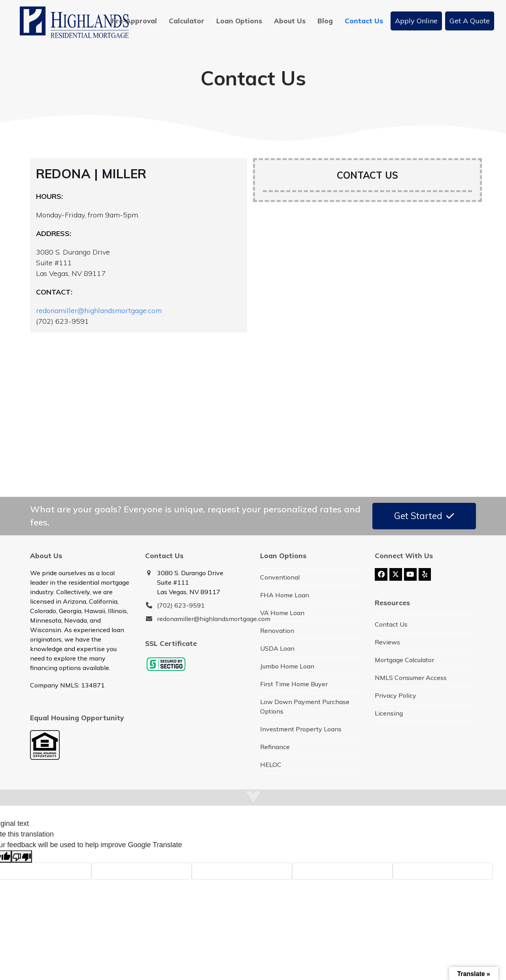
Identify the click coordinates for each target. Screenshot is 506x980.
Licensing (389, 713)
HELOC (271, 765)
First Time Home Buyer (294, 684)
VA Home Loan (282, 613)
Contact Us (391, 624)
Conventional (280, 577)
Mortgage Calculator (404, 660)
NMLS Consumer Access (411, 678)
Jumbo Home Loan (287, 666)
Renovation (277, 631)
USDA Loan (277, 648)
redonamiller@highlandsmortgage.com (99, 311)
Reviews (387, 642)
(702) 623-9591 (181, 605)
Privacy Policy (396, 695)
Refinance (275, 747)
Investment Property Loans (301, 729)
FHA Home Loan (285, 595)
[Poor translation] (22, 856)
